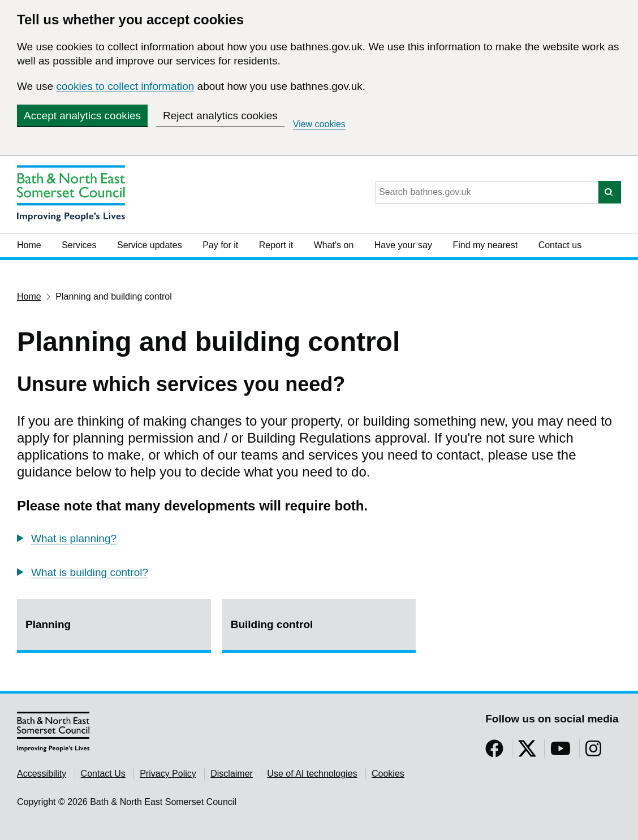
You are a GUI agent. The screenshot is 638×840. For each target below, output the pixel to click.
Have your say (403, 245)
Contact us (560, 245)
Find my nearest (485, 245)
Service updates (150, 245)
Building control (272, 624)
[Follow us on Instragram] (593, 752)
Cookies (388, 774)
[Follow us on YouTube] (561, 752)
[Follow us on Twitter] (527, 752)
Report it (276, 245)
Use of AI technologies (312, 774)
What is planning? (74, 538)
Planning (48, 624)
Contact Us (103, 774)
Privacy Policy (168, 774)
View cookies (319, 124)
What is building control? (90, 572)
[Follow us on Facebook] (494, 752)
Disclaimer (232, 774)
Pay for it (220, 245)
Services (79, 245)
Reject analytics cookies (220, 116)
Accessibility (42, 774)
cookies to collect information (125, 86)
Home (29, 245)
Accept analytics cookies (82, 116)
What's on (334, 245)
